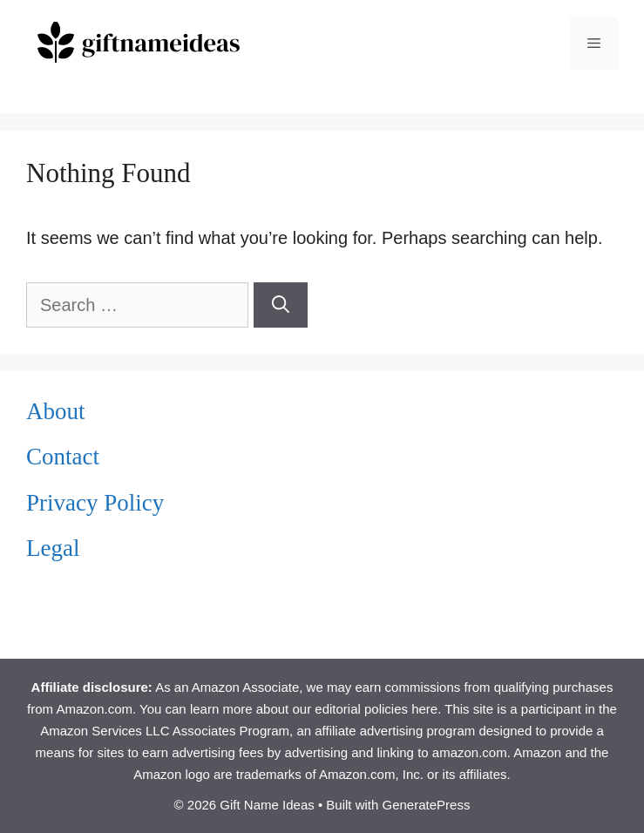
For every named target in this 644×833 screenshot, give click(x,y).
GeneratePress (427, 805)
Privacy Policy (95, 503)
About (56, 411)
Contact (63, 457)
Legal (53, 548)
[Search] (281, 305)
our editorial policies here (365, 709)
